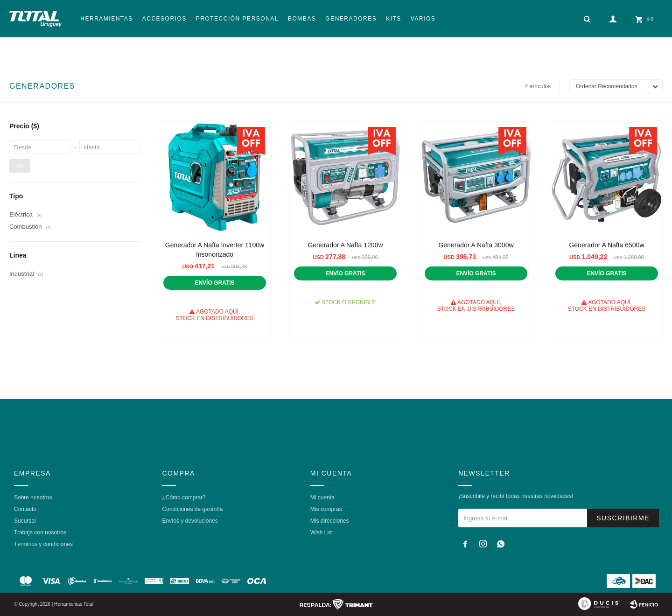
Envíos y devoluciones (190, 521)
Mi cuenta (322, 497)
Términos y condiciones (43, 544)
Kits (394, 19)
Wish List (322, 532)
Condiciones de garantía (192, 509)
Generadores (351, 19)
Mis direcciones (330, 521)
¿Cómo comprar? (184, 497)
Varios (423, 19)
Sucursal (25, 521)
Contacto (25, 509)
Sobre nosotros (33, 497)
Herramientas (106, 19)
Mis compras (326, 509)
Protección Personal (237, 19)
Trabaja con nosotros (40, 532)
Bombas (302, 19)
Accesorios (164, 19)
